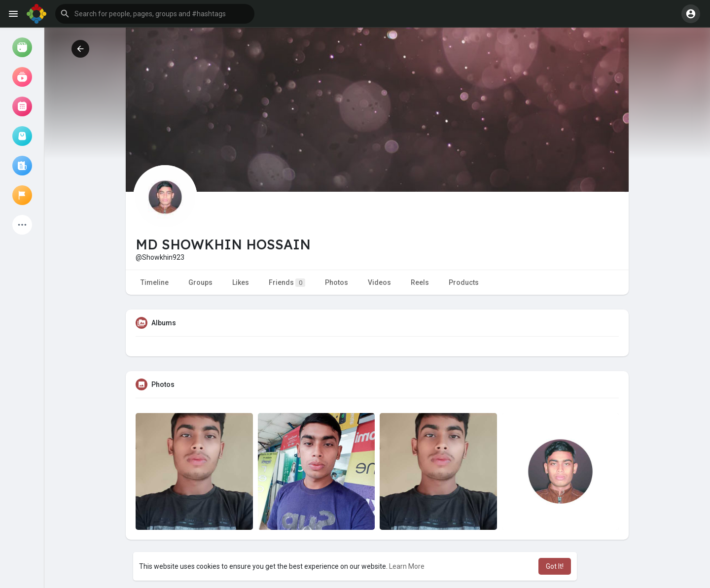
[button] (155, 14)
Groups (200, 282)
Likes (241, 282)
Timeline (155, 282)
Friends (287, 283)
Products (464, 282)
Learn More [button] (407, 566)
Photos (337, 282)
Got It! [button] (555, 566)
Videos (379, 282)
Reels (420, 282)
